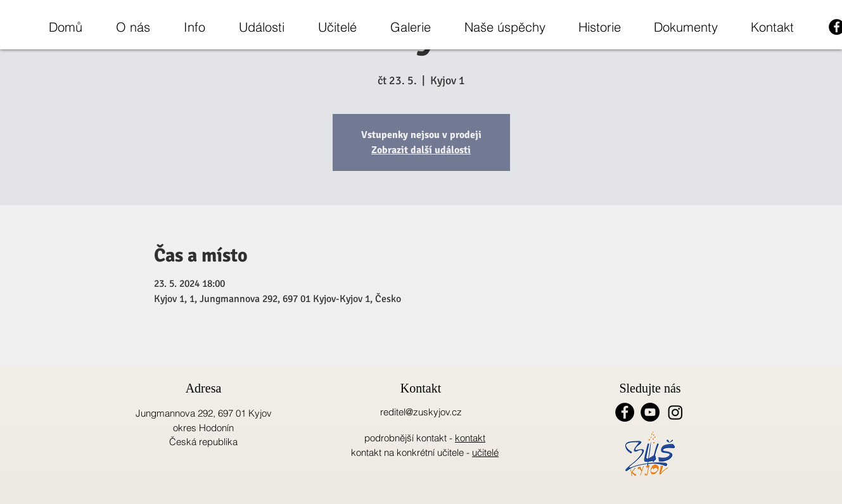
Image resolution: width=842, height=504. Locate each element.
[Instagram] (675, 412)
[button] (133, 27)
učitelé (485, 452)
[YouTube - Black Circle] (650, 412)
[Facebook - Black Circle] (625, 412)
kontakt (470, 438)
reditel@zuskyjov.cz (421, 412)
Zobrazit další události (421, 150)
